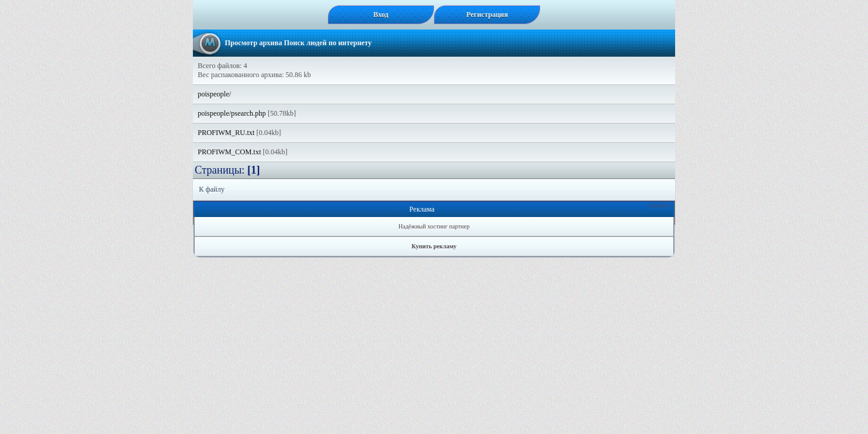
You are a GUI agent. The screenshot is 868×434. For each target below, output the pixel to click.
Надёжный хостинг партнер (434, 226)
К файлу (212, 189)
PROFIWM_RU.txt (226, 133)
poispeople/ (214, 94)
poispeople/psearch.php (232, 113)
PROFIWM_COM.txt (229, 152)
